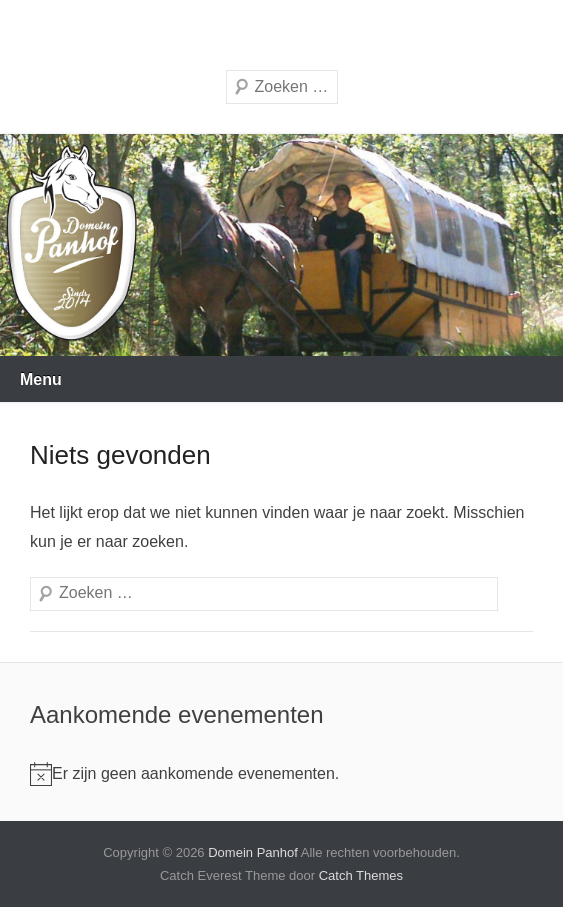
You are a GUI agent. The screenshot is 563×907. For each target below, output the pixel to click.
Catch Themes (361, 875)
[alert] (184, 774)
